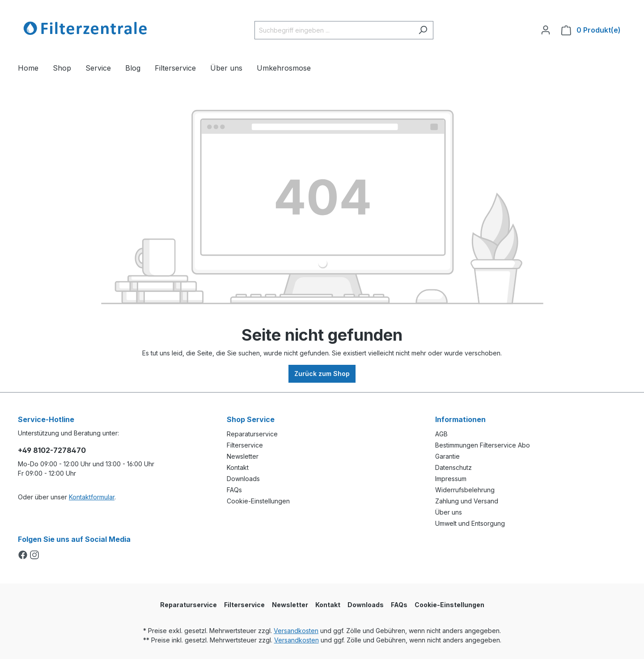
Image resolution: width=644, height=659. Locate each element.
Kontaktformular (92, 497)
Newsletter (243, 456)
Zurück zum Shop (322, 374)
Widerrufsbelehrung (465, 490)
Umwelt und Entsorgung (470, 523)
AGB (441, 434)
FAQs (234, 490)
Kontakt (238, 467)
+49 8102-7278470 (52, 450)
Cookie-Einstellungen (258, 501)
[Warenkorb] (591, 30)
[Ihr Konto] (546, 30)
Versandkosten (296, 631)
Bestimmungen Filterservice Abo (483, 445)
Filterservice (245, 445)
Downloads (243, 479)
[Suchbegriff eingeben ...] (334, 30)
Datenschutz (453, 467)
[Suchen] (423, 30)
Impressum (451, 479)
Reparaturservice (252, 434)
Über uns (449, 512)
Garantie (447, 456)
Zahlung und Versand (467, 501)
